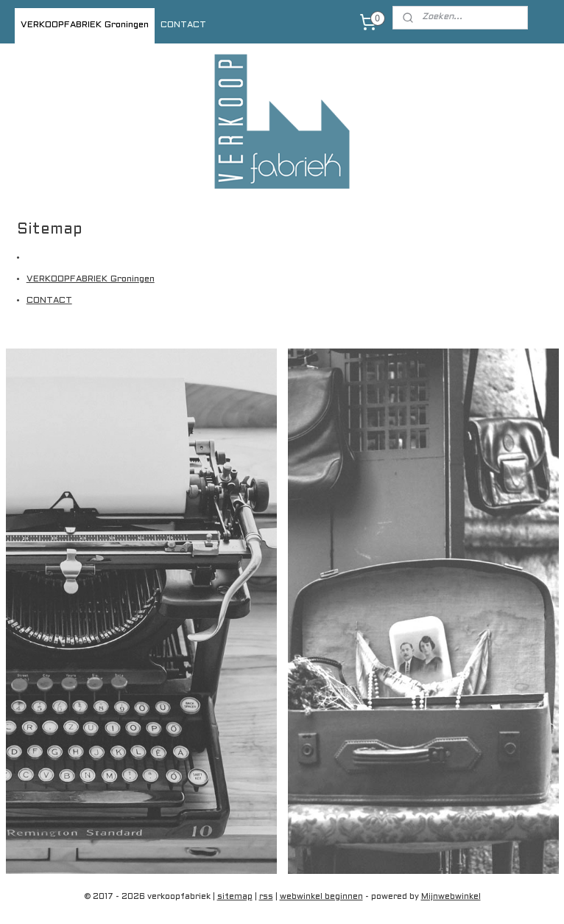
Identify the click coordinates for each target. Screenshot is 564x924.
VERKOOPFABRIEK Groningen (85, 25)
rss (266, 897)
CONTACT (183, 25)
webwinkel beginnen (321, 897)
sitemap (235, 897)
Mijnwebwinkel (451, 897)
